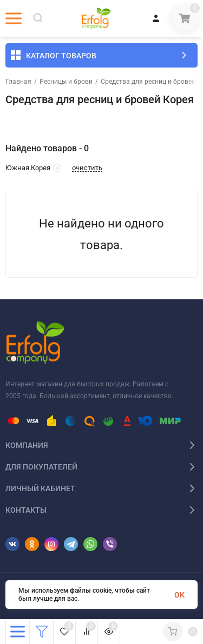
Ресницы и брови (66, 82)
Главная (18, 82)
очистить (87, 168)
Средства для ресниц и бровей (148, 82)
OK (179, 595)
